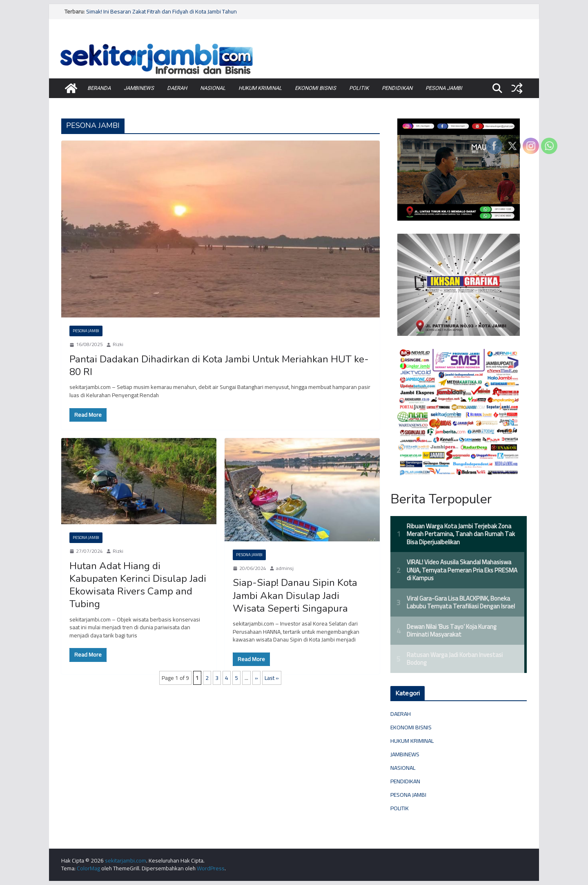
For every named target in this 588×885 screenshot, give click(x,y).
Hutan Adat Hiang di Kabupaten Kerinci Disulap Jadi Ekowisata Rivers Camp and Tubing (138, 585)
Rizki (118, 345)
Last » (272, 678)
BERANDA (99, 88)
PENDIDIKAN (397, 88)
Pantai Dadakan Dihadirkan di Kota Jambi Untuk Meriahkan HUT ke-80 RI (219, 365)
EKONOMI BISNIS (315, 88)
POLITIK (359, 88)
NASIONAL (213, 88)
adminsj (285, 569)
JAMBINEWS (139, 88)
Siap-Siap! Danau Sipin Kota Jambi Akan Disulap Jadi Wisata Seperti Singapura (295, 595)
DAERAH (177, 88)
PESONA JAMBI (444, 88)
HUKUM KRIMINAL (260, 88)
